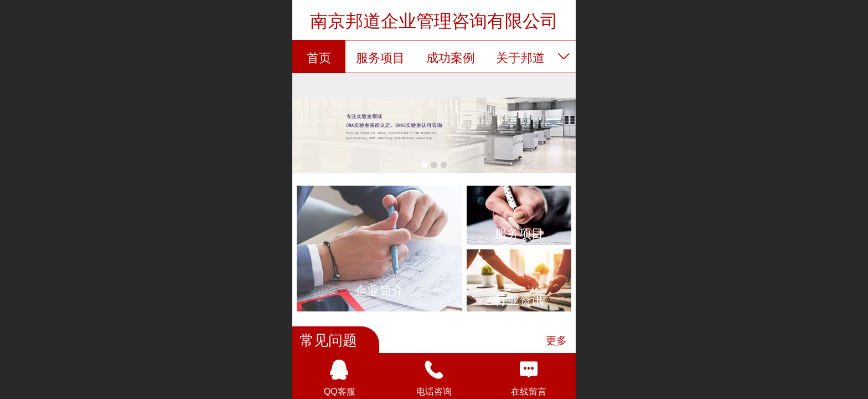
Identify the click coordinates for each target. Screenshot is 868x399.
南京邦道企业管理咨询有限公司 (434, 21)
